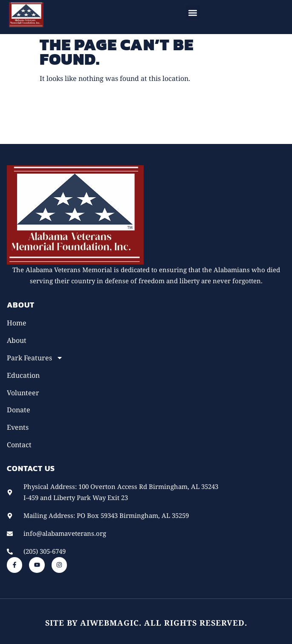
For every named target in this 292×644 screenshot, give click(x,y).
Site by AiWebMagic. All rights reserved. (146, 623)
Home (17, 323)
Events (18, 427)
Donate (19, 410)
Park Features (35, 358)
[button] (193, 13)
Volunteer (23, 393)
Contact (19, 445)
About (17, 340)
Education (23, 375)
